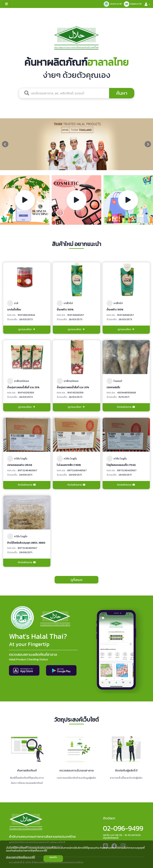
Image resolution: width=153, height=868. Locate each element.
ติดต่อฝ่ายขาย (126, 407)
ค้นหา (122, 93)
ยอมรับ (53, 857)
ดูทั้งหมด (76, 580)
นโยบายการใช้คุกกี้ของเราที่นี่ (20, 857)
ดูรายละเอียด (27, 329)
